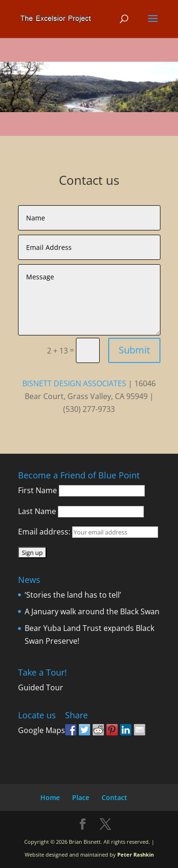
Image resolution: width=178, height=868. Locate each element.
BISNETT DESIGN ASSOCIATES (74, 383)
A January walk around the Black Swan (92, 611)
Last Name (37, 511)
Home (50, 797)
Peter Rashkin (136, 854)
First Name (37, 490)
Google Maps (42, 730)
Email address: (45, 532)
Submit (134, 350)
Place (81, 797)
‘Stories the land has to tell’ (73, 595)
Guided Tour (41, 687)
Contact (114, 797)
